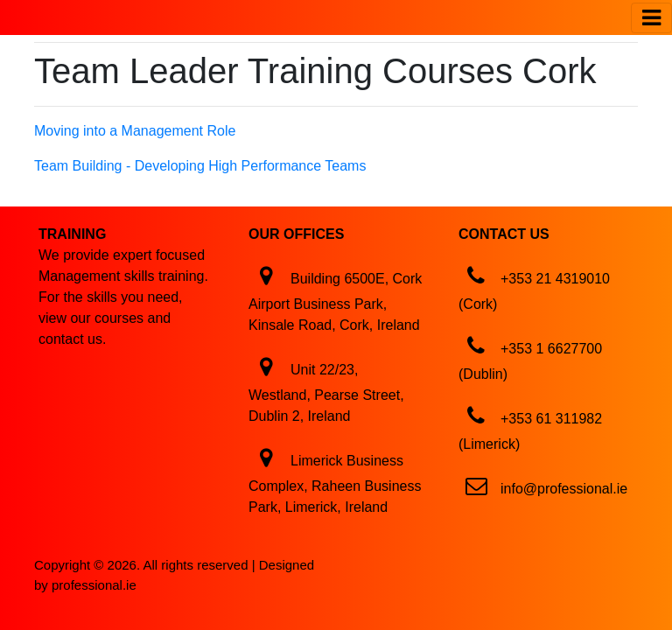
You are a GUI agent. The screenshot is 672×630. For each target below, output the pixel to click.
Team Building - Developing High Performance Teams (200, 166)
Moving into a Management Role (135, 131)
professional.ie (94, 585)
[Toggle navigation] (651, 18)
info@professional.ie (564, 489)
